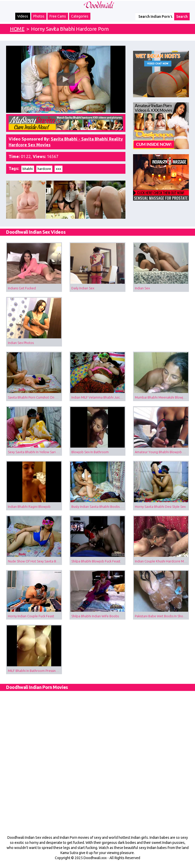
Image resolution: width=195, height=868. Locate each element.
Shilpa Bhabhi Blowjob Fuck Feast (96, 561)
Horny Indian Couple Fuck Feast (31, 616)
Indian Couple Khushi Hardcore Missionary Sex (162, 561)
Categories (80, 16)
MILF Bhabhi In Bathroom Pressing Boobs (35, 671)
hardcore (44, 169)
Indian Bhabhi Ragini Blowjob (29, 507)
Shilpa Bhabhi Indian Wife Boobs (95, 616)
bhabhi (28, 169)
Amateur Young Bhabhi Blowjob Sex (161, 452)
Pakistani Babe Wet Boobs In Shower (162, 616)
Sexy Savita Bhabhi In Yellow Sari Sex (35, 452)
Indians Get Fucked (22, 288)
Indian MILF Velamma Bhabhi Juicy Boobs (98, 397)
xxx (59, 169)
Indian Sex (142, 288)
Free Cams (58, 16)
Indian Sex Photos (21, 343)
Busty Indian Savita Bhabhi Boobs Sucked (98, 507)
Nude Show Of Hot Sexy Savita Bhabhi (35, 561)
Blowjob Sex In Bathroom (90, 452)
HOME (17, 29)
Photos (39, 16)
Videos (23, 16)
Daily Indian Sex (83, 288)
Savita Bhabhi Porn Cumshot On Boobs (35, 397)
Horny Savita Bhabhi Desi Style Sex (160, 507)
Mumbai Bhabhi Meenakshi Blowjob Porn (162, 397)
